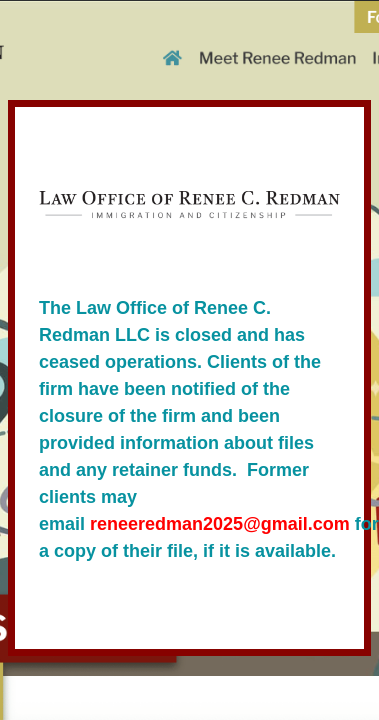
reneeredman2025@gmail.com (220, 524)
